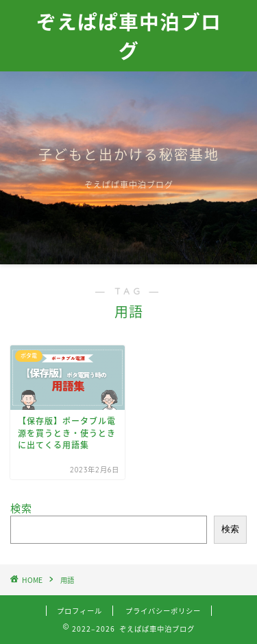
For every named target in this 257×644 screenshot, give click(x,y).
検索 (21, 508)
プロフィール (79, 611)
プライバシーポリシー (163, 611)
